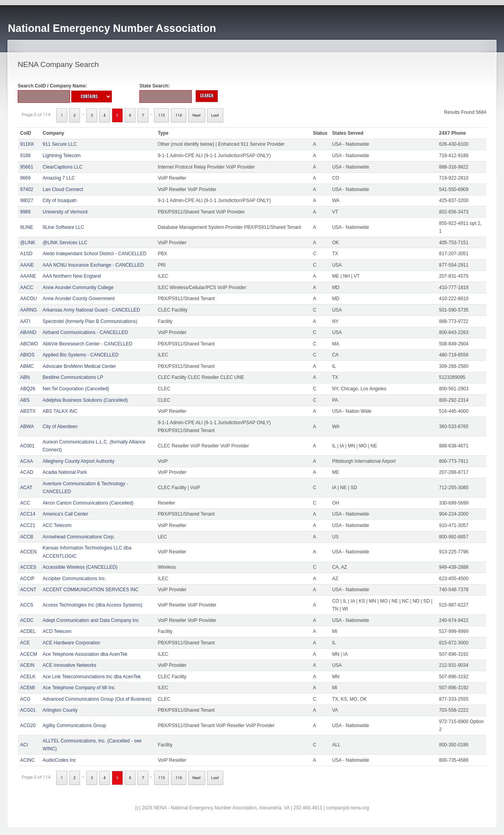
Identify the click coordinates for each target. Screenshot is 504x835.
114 (179, 115)
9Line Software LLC (63, 227)
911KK (27, 144)
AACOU (29, 299)
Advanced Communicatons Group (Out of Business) (97, 699)
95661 (27, 167)
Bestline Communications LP (73, 377)
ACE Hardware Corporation (71, 643)
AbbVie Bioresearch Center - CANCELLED (87, 344)
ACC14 (28, 514)
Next (197, 115)
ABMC (27, 366)
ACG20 (28, 726)
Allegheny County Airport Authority (78, 461)
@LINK (28, 243)
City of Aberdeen (60, 427)
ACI (24, 745)
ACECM (29, 654)
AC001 (27, 446)
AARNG (29, 310)
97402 (27, 189)
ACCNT (28, 590)
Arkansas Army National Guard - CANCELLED (91, 310)
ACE (25, 643)
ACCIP (27, 579)
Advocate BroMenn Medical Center (79, 366)
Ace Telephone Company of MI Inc (79, 688)
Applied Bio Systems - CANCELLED (81, 355)
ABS (25, 400)
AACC (27, 288)
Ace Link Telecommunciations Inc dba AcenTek (92, 677)
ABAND (28, 332)
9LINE (27, 227)
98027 (27, 200)
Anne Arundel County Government (79, 299)
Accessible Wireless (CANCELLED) (80, 567)
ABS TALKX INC (60, 411)
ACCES (28, 567)
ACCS (27, 605)
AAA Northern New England (72, 276)
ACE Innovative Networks (69, 665)
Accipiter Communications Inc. (74, 579)
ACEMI (28, 688)
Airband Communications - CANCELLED (85, 332)
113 (162, 115)
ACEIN (27, 665)
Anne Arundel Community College (78, 288)
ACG (25, 699)
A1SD (26, 254)
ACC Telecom (57, 525)
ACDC (27, 620)
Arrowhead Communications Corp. (79, 537)
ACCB (27, 537)
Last (215, 115)
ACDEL (28, 631)
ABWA (27, 427)
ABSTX (28, 411)
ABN (25, 377)
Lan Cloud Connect (63, 189)
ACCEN (28, 552)
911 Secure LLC (60, 144)
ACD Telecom (57, 631)
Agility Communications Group (74, 726)
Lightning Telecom (62, 156)
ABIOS (27, 355)
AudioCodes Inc (59, 760)
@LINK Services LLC (65, 243)
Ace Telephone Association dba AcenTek (85, 654)
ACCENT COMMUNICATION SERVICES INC (90, 590)
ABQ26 (28, 389)
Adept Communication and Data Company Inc (91, 620)
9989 (25, 212)
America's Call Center (65, 514)
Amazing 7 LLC (59, 178)
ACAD (27, 472)
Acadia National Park (65, 472)
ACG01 (28, 710)
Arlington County (60, 710)
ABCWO (29, 344)
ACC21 (28, 525)
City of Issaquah (59, 200)
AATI (25, 321)
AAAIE (27, 265)
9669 (25, 178)
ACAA (27, 461)
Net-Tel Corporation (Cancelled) (76, 389)
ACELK (28, 677)
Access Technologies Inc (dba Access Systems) (92, 605)
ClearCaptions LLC (62, 167)
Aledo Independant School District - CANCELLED (94, 254)
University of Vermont (65, 212)
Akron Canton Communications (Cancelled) (88, 503)
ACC (25, 503)
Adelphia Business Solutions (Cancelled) (85, 400)
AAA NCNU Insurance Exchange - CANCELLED (93, 265)
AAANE (28, 276)
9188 (25, 156)
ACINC (27, 760)
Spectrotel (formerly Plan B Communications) (90, 321)
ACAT (26, 488)
